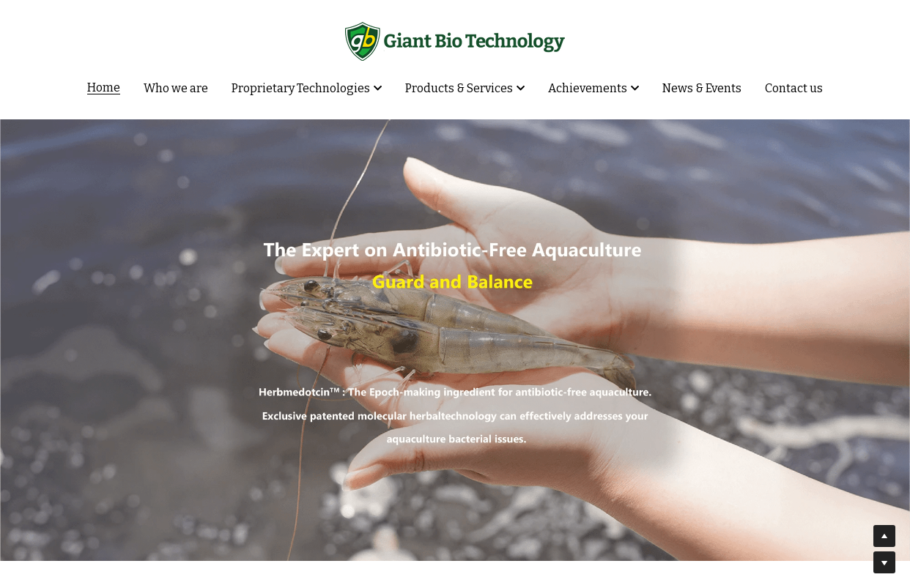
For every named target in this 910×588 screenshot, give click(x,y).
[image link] (455, 40)
